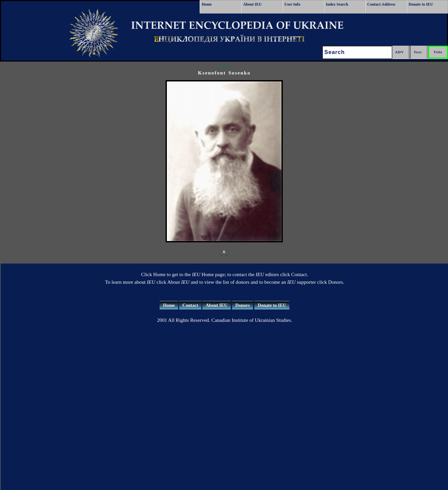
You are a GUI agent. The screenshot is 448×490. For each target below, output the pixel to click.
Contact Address (381, 4)
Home (207, 4)
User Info (292, 4)
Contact (190, 305)
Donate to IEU (421, 4)
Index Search (337, 4)
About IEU (252, 4)
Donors (243, 305)
